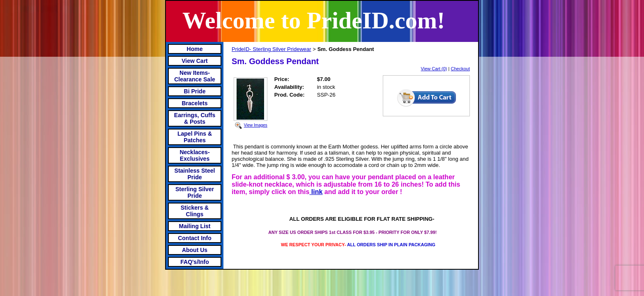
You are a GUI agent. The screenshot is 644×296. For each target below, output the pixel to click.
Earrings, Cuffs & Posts (195, 118)
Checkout (460, 69)
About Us (195, 250)
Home (195, 49)
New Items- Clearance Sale (195, 76)
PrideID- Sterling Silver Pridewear (271, 49)
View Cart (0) (434, 69)
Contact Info (195, 238)
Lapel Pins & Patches (195, 137)
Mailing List (195, 226)
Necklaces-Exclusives (194, 155)
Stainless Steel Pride (195, 174)
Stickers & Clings (195, 211)
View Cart (195, 61)
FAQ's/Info (194, 262)
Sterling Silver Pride (195, 192)
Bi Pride (195, 91)
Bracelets (194, 103)
